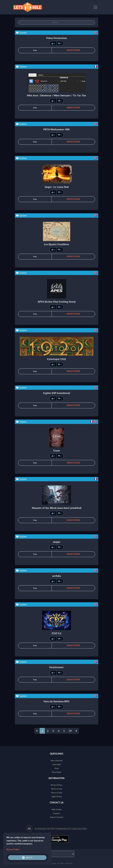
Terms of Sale (57, 793)
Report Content (57, 817)
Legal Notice (56, 796)
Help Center (56, 809)
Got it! (27, 858)
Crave (57, 450)
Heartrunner (56, 667)
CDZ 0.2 (56, 633)
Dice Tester (57, 772)
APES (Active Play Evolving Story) (57, 302)
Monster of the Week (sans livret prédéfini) (57, 508)
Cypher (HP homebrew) (56, 393)
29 (70, 731)
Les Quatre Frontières (57, 244)
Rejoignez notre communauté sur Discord (61, 829)
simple (57, 542)
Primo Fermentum (57, 38)
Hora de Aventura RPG (56, 701)
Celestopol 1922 (56, 359)
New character (57, 761)
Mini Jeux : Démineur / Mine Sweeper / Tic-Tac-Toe (56, 95)
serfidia (56, 576)
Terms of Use (57, 789)
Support (56, 813)
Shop (57, 768)
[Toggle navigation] (95, 7)
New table (56, 764)
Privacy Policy (56, 785)
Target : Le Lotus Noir (57, 187)
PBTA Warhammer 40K (56, 129)
